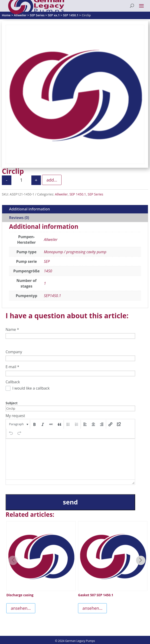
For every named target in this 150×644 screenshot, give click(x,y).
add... (52, 180)
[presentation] (18, 424)
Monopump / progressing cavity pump (75, 252)
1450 (48, 271)
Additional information (29, 209)
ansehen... (21, 608)
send (70, 502)
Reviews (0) (19, 218)
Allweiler (61, 194)
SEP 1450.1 (78, 194)
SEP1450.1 (52, 296)
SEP (47, 261)
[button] (18, 424)
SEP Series (96, 194)
